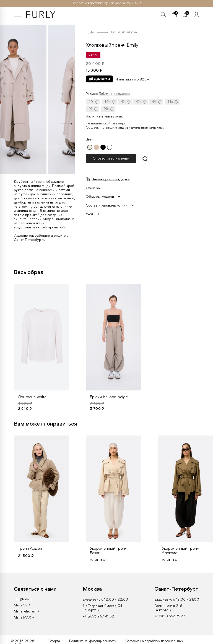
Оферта (54, 641)
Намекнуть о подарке (111, 179)
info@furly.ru (23, 599)
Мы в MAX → (24, 618)
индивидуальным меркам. (141, 128)
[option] (44, 98)
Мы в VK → (22, 605)
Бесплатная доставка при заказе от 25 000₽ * (106, 3)
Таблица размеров (114, 94)
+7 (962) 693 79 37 (170, 616)
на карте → (91, 610)
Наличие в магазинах (104, 117)
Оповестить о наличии (111, 159)
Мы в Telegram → (26, 612)
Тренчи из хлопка (124, 32)
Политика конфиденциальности (93, 641)
